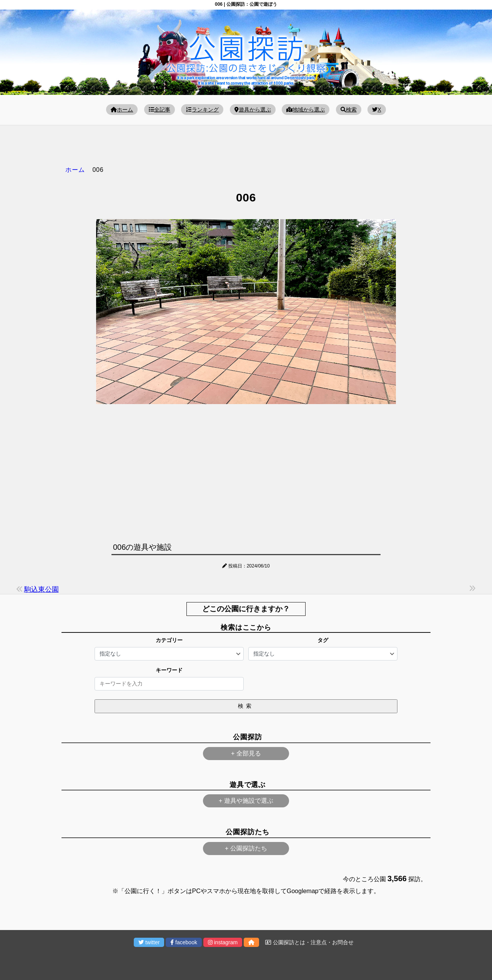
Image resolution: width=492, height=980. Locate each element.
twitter (149, 942)
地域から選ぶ (306, 110)
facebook (184, 942)
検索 (349, 110)
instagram (223, 942)
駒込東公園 (42, 589)
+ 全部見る (246, 753)
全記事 (160, 110)
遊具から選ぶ (253, 110)
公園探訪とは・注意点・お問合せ (309, 942)
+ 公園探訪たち (246, 848)
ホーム (122, 110)
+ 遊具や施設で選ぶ (246, 801)
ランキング (202, 110)
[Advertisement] (246, 471)
